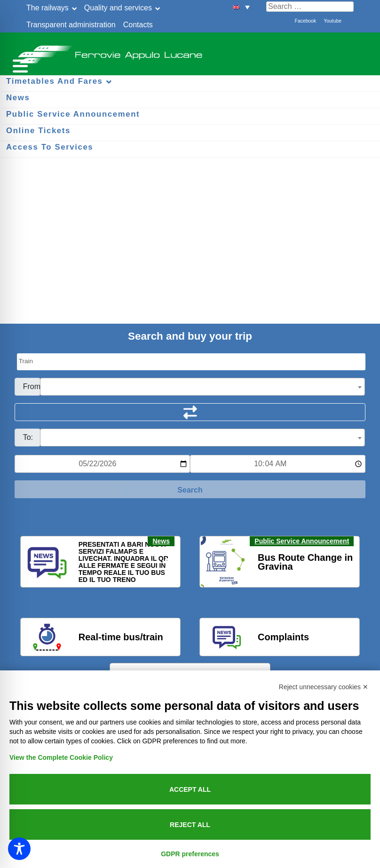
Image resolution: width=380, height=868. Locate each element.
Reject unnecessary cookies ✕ (324, 687)
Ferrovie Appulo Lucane (190, 52)
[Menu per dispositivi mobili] (19, 65)
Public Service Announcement (302, 541)
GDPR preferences (190, 854)
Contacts (138, 25)
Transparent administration (71, 25)
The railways (47, 8)
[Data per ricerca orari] (102, 464)
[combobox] (203, 387)
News (161, 541)
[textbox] (203, 387)
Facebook (306, 21)
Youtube (332, 21)
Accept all (190, 789)
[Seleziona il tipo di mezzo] (191, 362)
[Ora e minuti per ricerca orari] (278, 464)
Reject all (190, 825)
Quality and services (118, 8)
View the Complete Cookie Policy (61, 757)
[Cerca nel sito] (310, 7)
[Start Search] (190, 489)
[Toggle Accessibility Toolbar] (19, 849)
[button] (241, 7)
